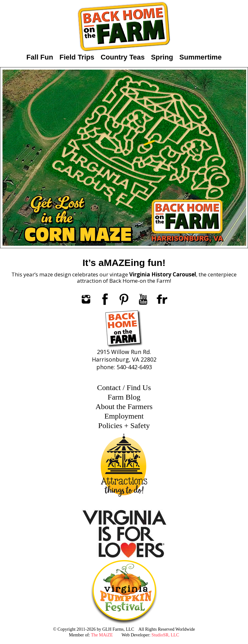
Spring (162, 57)
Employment (124, 416)
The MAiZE (102, 635)
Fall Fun (40, 57)
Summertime (200, 57)
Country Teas (123, 57)
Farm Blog (124, 397)
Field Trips (77, 57)
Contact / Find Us (124, 388)
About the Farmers (124, 407)
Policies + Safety (124, 426)
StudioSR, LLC (165, 635)
